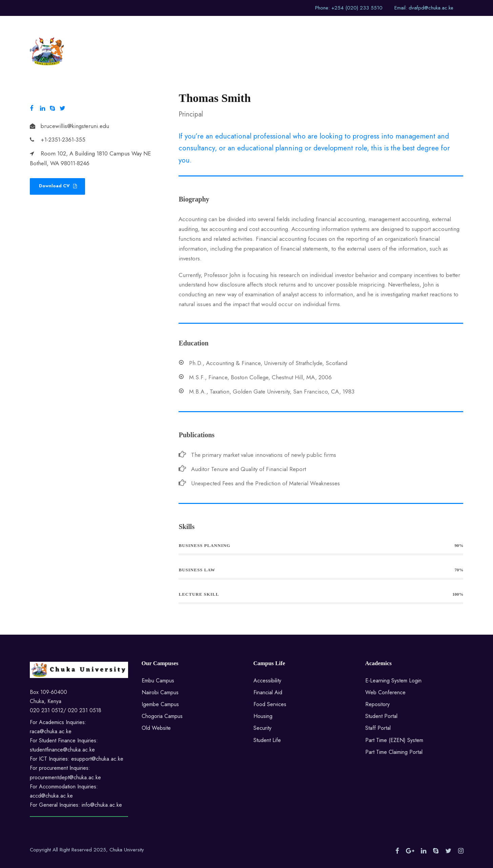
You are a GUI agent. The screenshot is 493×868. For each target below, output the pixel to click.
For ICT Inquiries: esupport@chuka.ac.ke (77, 759)
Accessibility (267, 681)
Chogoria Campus (162, 716)
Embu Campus (158, 681)
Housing (263, 716)
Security (262, 728)
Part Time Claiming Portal (394, 752)
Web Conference (385, 692)
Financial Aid (268, 692)
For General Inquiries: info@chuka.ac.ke (76, 805)
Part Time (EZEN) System (394, 740)
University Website (179, 27)
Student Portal (381, 716)
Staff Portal (378, 728)
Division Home (231, 27)
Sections (271, 27)
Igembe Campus (160, 704)
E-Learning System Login (393, 681)
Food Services (270, 704)
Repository (377, 704)
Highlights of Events (318, 27)
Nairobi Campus (160, 692)
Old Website (156, 728)
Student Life (267, 740)
